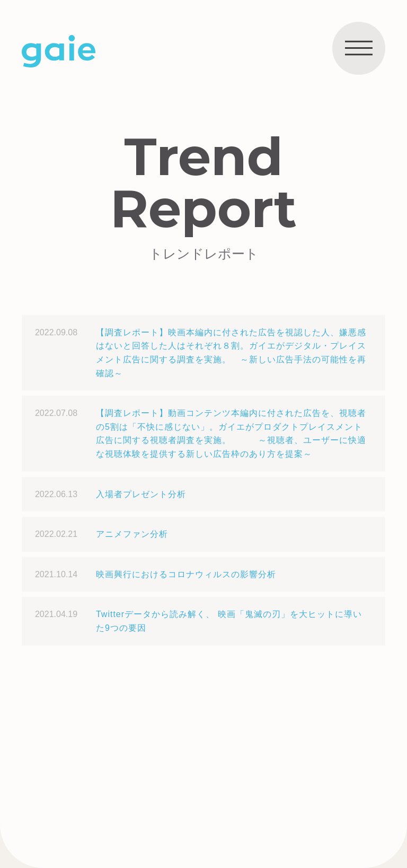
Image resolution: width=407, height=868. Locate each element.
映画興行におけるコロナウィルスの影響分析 (186, 574)
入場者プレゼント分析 (141, 494)
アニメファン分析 (132, 534)
